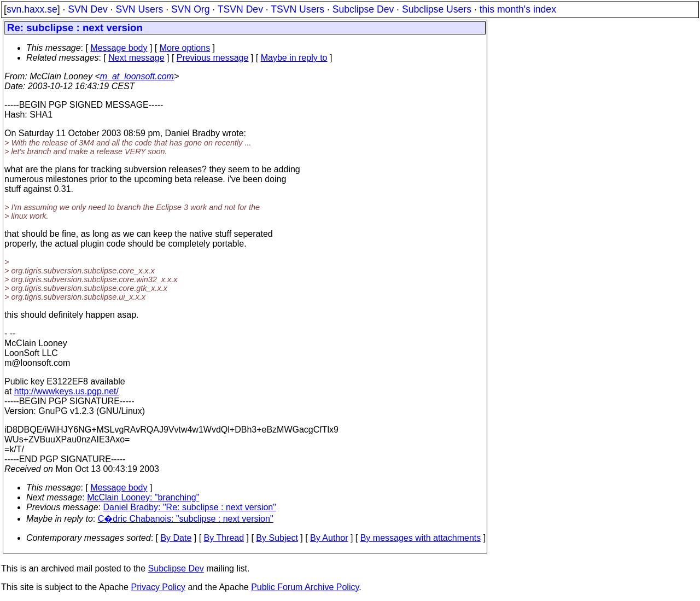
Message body (119, 48)
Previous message (213, 58)
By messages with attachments (421, 538)
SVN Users (139, 9)
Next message (136, 58)
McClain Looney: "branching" (143, 497)
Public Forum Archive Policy (305, 587)
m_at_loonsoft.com (137, 76)
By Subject (277, 538)
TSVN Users (297, 9)
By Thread (224, 538)
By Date (176, 538)
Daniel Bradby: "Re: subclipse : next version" (190, 507)
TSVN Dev (240, 9)
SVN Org (190, 9)
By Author (329, 538)
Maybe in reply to (294, 58)
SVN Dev (87, 9)
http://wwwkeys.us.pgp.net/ (66, 391)
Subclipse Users (437, 9)
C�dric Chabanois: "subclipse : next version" (186, 519)
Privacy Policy (158, 587)
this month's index (518, 9)
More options (185, 48)
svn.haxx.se (32, 9)
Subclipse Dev (363, 9)
